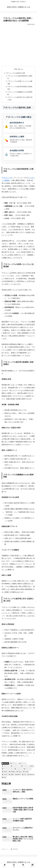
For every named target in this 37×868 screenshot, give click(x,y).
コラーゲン (6, 766)
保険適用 (12, 772)
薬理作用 (31, 775)
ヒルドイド (18, 769)
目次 (16, 69)
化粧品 (19, 772)
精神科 (18, 775)
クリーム (23, 763)
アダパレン (14, 763)
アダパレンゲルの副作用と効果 (15, 73)
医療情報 (5, 763)
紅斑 (24, 775)
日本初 (5, 775)
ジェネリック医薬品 (28, 766)
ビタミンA (27, 769)
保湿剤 (5, 772)
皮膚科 (11, 775)
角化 (4, 777)
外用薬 (26, 772)
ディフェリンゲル (8, 769)
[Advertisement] (18, 45)
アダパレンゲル (7, 178)
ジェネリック (16, 766)
